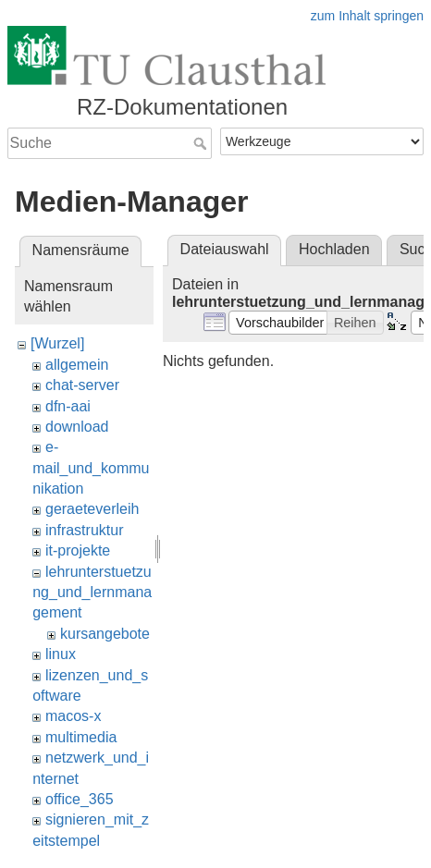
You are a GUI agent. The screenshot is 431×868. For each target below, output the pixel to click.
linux (61, 654)
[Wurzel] (57, 343)
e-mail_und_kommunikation (91, 468)
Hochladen (334, 249)
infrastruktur (84, 530)
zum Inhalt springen (367, 16)
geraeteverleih (92, 509)
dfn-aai (68, 406)
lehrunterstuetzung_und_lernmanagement (92, 593)
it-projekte (78, 550)
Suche (202, 143)
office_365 (80, 799)
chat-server (82, 385)
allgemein (77, 365)
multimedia (81, 737)
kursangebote (105, 634)
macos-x (73, 716)
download (77, 427)
